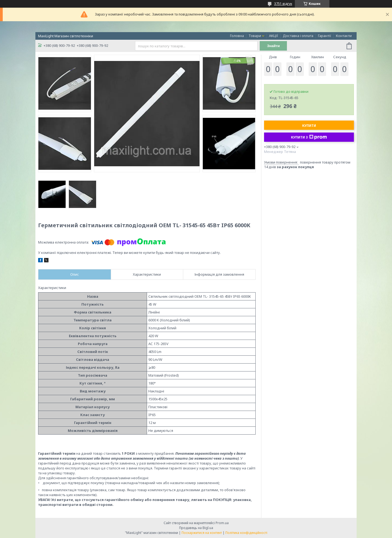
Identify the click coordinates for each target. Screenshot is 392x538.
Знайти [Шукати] (273, 46)
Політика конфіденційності (246, 533)
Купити (309, 126)
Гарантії (325, 36)
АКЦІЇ (274, 36)
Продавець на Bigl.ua (196, 528)
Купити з (309, 137)
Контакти (344, 36)
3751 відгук (283, 4)
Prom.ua (222, 523)
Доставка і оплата (298, 36)
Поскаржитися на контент (202, 533)
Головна (237, 36)
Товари (255, 36)
